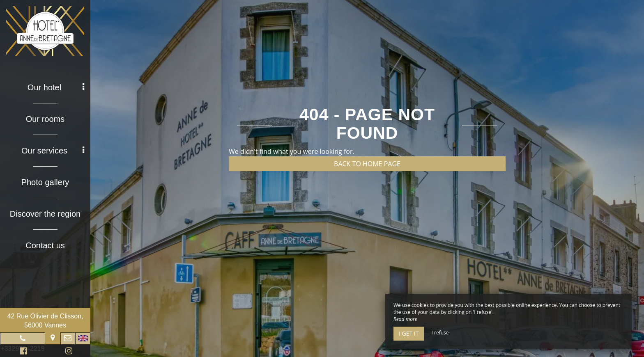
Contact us (45, 245)
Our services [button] (53, 151)
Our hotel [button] (56, 87)
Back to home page (367, 164)
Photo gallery (45, 182)
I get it (409, 333)
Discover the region (45, 214)
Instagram (67, 352)
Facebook (22, 352)
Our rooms (45, 119)
